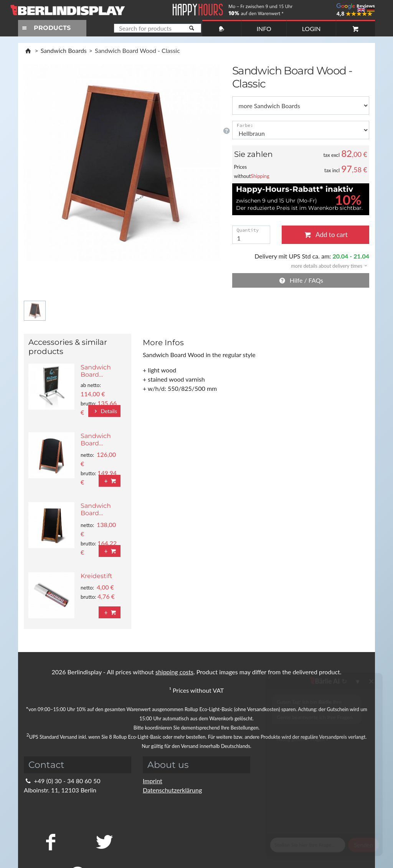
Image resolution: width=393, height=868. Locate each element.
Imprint (153, 781)
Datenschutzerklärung (172, 790)
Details (104, 411)
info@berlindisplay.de (58, 799)
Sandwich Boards (64, 50)
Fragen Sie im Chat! (352, 851)
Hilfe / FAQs (301, 280)
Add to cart (325, 235)
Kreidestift (97, 576)
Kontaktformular (51, 808)
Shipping (260, 176)
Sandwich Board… (96, 371)
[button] (327, 265)
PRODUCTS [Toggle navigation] (45, 28)
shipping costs (174, 672)
